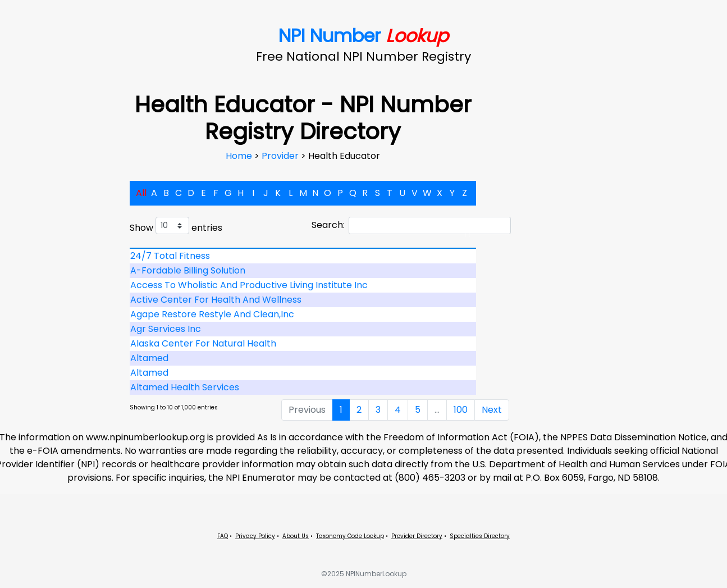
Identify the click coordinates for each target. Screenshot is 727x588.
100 (461, 410)
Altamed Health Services (185, 387)
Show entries (176, 225)
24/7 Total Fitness (170, 256)
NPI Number (364, 36)
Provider (281, 156)
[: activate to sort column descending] (303, 248)
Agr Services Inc (166, 329)
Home (240, 156)
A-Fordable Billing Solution (188, 270)
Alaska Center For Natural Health (203, 343)
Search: (411, 225)
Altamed (149, 358)
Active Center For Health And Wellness (216, 300)
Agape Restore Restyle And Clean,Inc (212, 314)
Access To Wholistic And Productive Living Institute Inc (249, 285)
